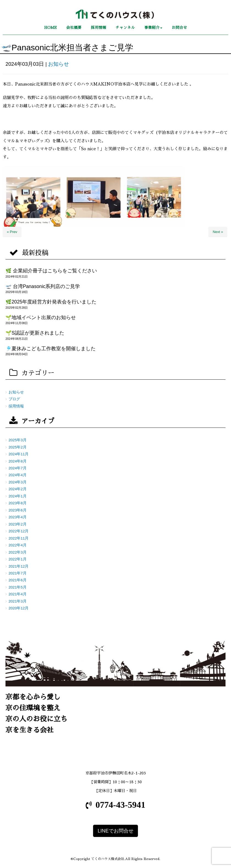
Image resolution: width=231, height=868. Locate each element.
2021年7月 (18, 573)
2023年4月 (18, 517)
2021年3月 (18, 601)
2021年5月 (18, 587)
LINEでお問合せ (115, 831)
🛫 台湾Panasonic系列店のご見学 (43, 286)
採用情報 (16, 406)
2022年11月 (19, 538)
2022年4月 (18, 545)
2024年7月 (18, 468)
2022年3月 (18, 552)
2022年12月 (19, 531)
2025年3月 (18, 440)
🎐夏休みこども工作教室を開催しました (51, 349)
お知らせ (59, 64)
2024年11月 (19, 454)
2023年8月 (18, 503)
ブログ (14, 399)
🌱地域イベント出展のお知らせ (41, 317)
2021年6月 (18, 580)
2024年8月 (18, 461)
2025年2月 (18, 447)
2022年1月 (18, 559)
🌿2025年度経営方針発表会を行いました (51, 302)
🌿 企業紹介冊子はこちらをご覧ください (51, 271)
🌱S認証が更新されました (35, 333)
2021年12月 (19, 566)
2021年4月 (18, 594)
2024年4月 (18, 475)
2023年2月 (18, 524)
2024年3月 (18, 482)
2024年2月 (18, 489)
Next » (218, 232)
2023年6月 (18, 510)
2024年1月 (18, 496)
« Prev (12, 232)
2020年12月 (19, 608)
